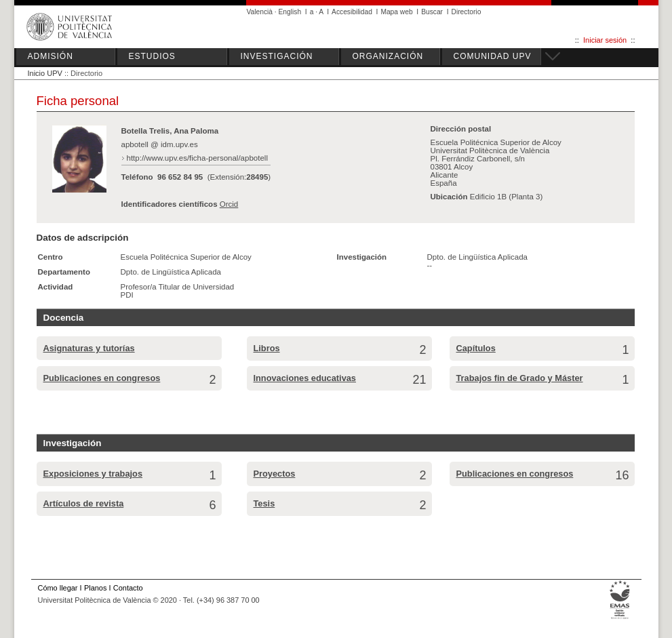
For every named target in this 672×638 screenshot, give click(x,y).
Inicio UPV (45, 73)
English (290, 12)
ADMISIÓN (51, 56)
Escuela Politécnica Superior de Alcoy (186, 257)
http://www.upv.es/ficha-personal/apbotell (197, 158)
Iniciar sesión (605, 40)
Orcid (229, 204)
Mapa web (396, 12)
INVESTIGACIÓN (277, 56)
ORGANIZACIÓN (388, 56)
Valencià (260, 12)
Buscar (432, 12)
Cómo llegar (58, 588)
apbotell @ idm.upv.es (160, 144)
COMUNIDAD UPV (493, 56)
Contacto (128, 588)
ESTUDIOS (152, 56)
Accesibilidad (352, 12)
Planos (95, 588)
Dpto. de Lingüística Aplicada (171, 272)
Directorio (467, 12)
